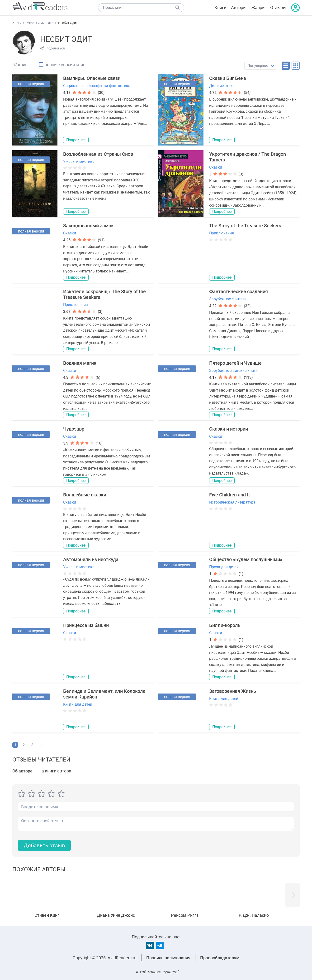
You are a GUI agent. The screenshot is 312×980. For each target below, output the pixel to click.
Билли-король (225, 625)
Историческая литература (232, 502)
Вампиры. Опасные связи (92, 78)
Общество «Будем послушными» (246, 559)
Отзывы (278, 7)
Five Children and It (230, 495)
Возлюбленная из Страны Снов (98, 154)
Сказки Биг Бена (228, 78)
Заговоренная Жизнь (233, 691)
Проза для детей (224, 567)
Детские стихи (222, 86)
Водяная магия (80, 363)
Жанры (258, 7)
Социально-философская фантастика (97, 86)
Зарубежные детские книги (233, 371)
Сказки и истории (229, 429)
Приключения (222, 233)
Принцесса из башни (86, 625)
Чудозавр (74, 429)
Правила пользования (168, 958)
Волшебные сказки (85, 495)
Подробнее (76, 140)
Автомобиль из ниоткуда (91, 559)
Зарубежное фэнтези (228, 299)
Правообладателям (220, 958)
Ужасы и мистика (79, 162)
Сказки (216, 167)
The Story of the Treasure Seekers (245, 226)
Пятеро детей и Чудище (235, 363)
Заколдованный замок (88, 226)
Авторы (239, 7)
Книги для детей (78, 704)
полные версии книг (65, 65)
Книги (220, 7)
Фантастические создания (239, 291)
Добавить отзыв (44, 846)
